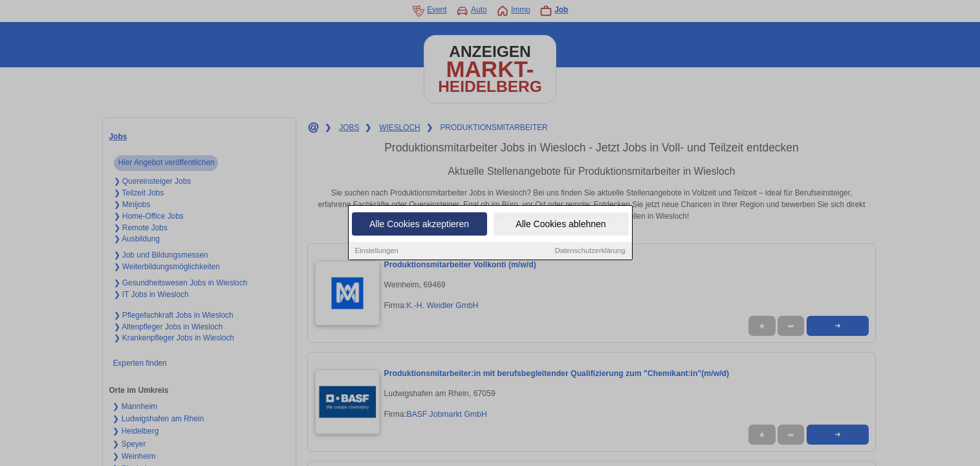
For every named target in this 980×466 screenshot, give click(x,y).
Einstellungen (377, 252)
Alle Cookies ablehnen (561, 225)
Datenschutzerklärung (590, 252)
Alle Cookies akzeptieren (419, 225)
